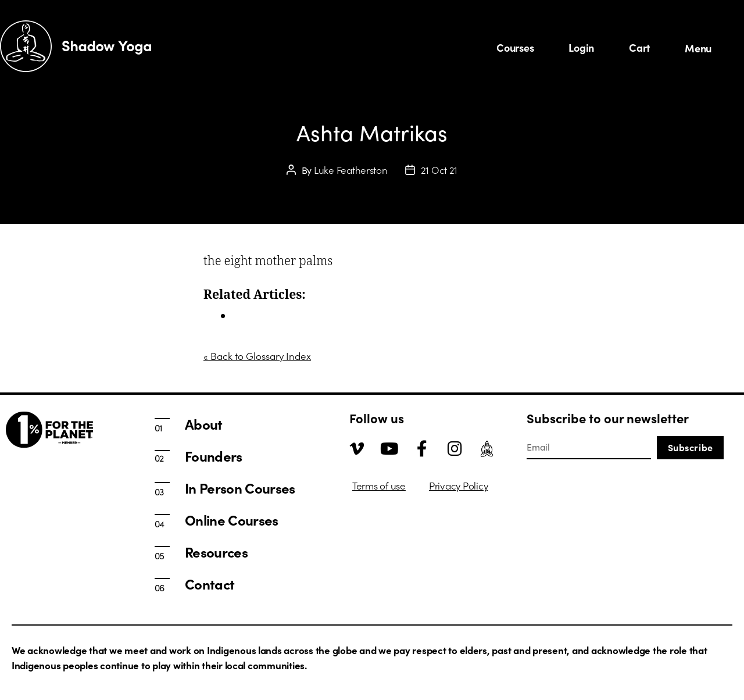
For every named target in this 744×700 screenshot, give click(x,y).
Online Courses (232, 520)
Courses (515, 47)
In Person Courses (273, 316)
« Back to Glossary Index (257, 356)
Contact (210, 584)
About (204, 424)
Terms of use (379, 485)
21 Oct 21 (439, 170)
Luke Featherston (351, 170)
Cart (639, 47)
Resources (216, 552)
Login (581, 47)
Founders (214, 456)
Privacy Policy (458, 485)
